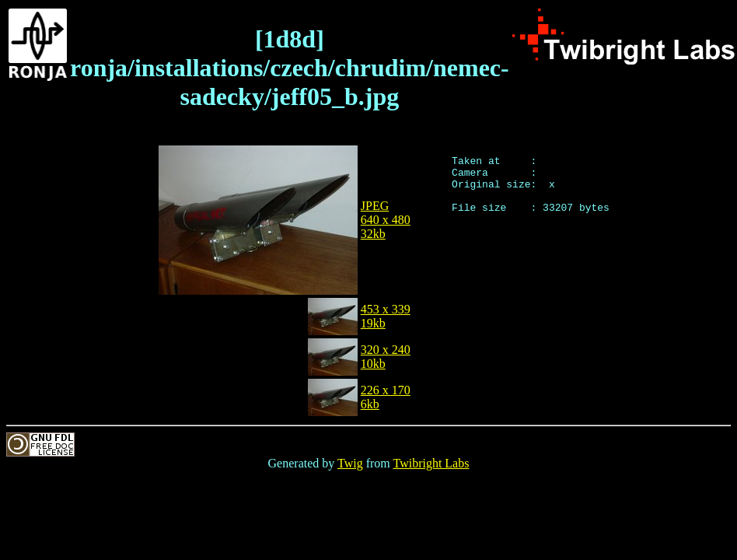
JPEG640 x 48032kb (386, 220)
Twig (350, 463)
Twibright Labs (431, 463)
